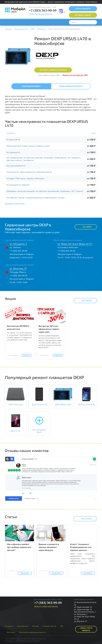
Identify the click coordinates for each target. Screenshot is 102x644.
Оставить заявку (83, 15)
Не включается (13, 140)
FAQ (62, 626)
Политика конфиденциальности (32, 632)
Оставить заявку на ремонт (53, 70)
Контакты (11, 632)
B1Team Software (33, 641)
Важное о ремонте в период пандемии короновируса (49, 547)
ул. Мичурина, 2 (18, 244)
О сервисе (9, 626)
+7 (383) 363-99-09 (43, 10)
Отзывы (36, 626)
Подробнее (27, 355)
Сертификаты (23, 626)
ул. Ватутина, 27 (18, 269)
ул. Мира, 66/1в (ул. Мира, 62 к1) (75, 244)
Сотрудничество (50, 626)
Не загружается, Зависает (18, 185)
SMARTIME (20, 641)
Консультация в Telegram (22, 254)
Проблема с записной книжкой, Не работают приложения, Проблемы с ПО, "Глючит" (45, 191)
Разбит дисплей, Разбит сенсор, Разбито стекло (28, 146)
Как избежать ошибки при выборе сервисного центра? (19, 547)
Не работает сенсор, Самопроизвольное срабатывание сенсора (36, 198)
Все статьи (84, 519)
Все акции (84, 301)
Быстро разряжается (16, 166)
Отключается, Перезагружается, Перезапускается (29, 172)
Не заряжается (13, 152)
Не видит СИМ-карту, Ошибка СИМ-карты (25, 178)
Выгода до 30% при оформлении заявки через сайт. (49, 329)
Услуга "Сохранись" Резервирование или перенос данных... (81, 547)
